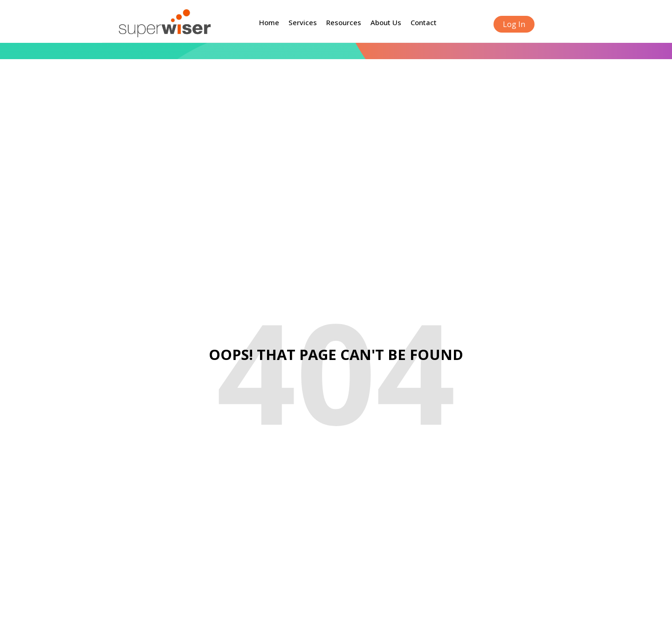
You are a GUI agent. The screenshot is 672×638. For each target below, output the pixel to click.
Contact (424, 22)
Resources (344, 22)
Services (303, 22)
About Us (386, 22)
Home (269, 22)
